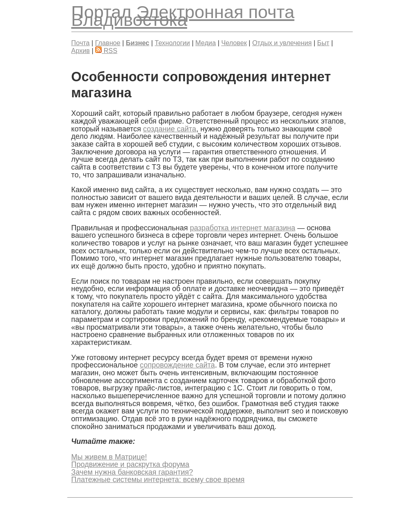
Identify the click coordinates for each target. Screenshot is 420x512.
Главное (108, 43)
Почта (81, 43)
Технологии (172, 43)
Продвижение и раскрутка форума (130, 464)
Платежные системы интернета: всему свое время (158, 480)
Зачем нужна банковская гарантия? (132, 472)
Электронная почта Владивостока (183, 16)
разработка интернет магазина (243, 228)
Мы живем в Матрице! (109, 457)
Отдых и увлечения (282, 43)
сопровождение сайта (177, 365)
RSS (106, 51)
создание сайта (170, 129)
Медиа (205, 43)
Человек (234, 43)
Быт (323, 43)
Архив (81, 51)
